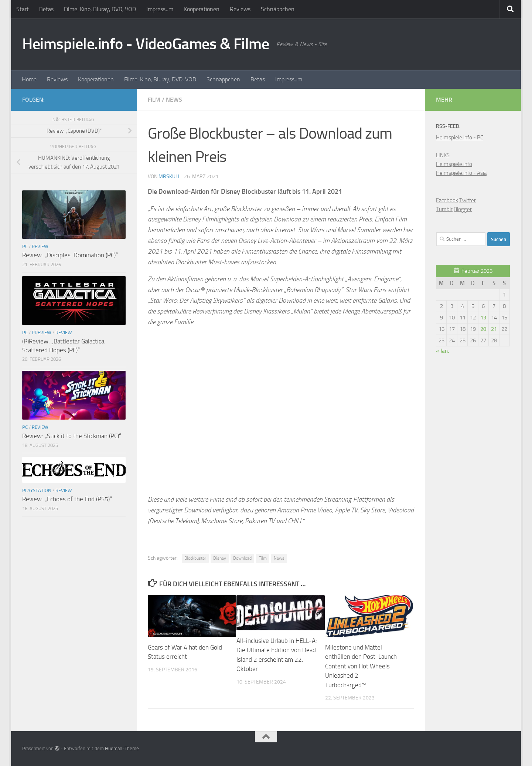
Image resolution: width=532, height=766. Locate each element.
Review (40, 246)
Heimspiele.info (454, 164)
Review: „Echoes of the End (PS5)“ (67, 499)
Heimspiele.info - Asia (461, 173)
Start (23, 9)
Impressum (160, 9)
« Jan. (443, 351)
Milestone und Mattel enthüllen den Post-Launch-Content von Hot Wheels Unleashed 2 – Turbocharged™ (362, 666)
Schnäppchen (278, 9)
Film (154, 100)
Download (242, 558)
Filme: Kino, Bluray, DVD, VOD (100, 9)
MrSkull (170, 177)
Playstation (37, 490)
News (174, 100)
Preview (42, 333)
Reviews (240, 9)
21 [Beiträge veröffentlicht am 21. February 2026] (494, 329)
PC (25, 246)
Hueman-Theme (122, 748)
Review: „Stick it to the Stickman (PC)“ (72, 436)
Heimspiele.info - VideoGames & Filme (146, 44)
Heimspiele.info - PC (460, 138)
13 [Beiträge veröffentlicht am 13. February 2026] (483, 318)
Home (29, 79)
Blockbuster (195, 558)
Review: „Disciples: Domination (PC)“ (70, 255)
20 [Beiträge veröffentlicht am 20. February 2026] (483, 329)
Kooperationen (202, 9)
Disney (220, 558)
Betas (46, 9)
